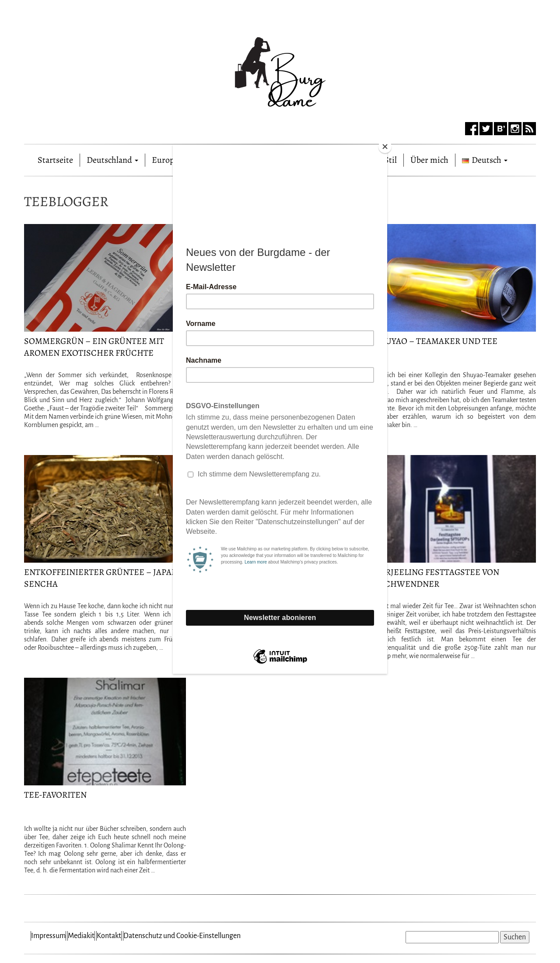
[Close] (385, 147)
